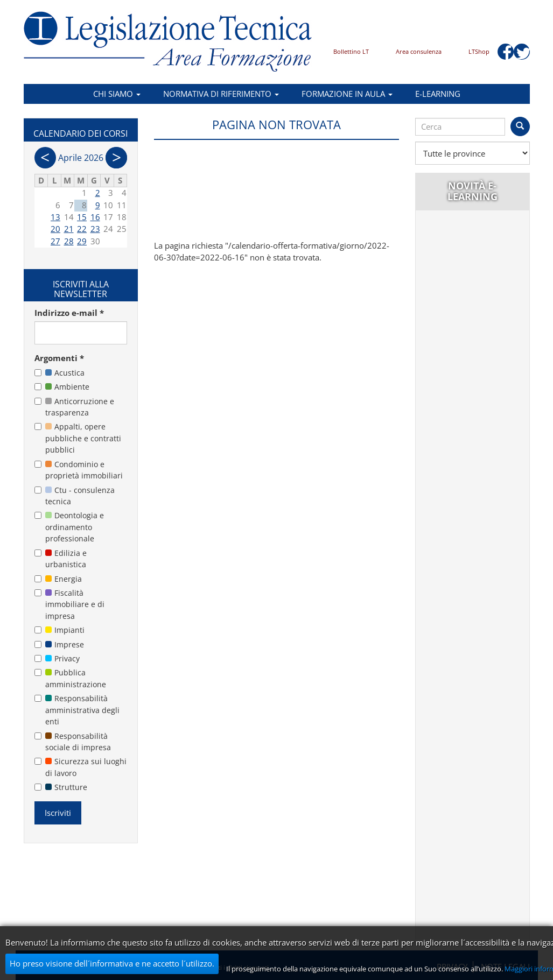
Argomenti (59, 358)
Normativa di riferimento (221, 94)
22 (82, 229)
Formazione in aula (347, 94)
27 (55, 241)
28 (69, 241)
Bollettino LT (351, 51)
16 (95, 217)
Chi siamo (117, 94)
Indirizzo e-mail (69, 313)
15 (82, 217)
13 (55, 217)
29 (82, 241)
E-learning (438, 94)
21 (69, 229)
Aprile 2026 (81, 158)
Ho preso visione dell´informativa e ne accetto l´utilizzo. (112, 963)
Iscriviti (58, 813)
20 (55, 229)
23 (95, 229)
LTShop (479, 51)
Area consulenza (419, 51)
